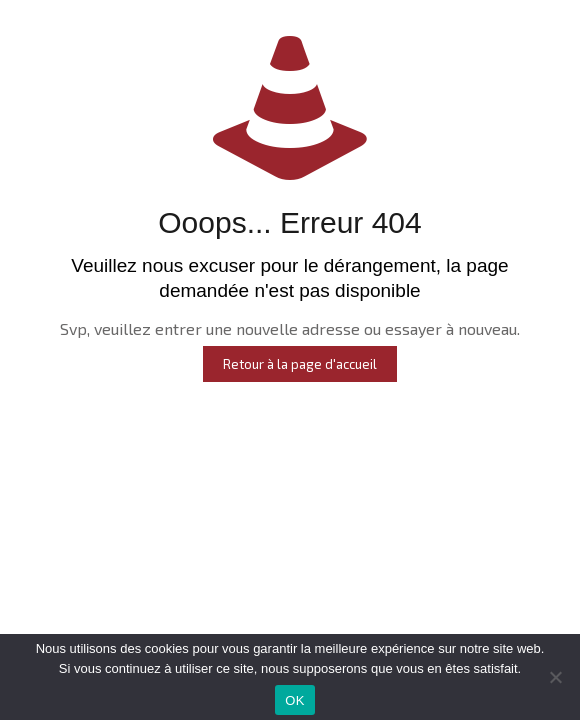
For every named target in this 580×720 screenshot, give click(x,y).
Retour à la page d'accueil (300, 364)
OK (294, 700)
